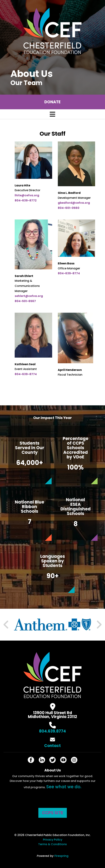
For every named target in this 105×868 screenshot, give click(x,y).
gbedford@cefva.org (74, 203)
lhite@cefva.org (27, 195)
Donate (52, 102)
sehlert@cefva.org (29, 296)
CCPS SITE (53, 813)
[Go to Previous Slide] (6, 625)
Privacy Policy (53, 840)
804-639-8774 (69, 273)
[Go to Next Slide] (99, 625)
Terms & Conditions (52, 844)
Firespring (61, 856)
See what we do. (64, 787)
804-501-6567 (25, 301)
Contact (52, 746)
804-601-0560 (69, 208)
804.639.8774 (52, 731)
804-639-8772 (26, 200)
